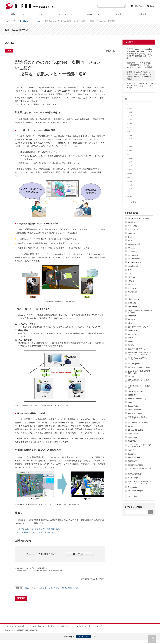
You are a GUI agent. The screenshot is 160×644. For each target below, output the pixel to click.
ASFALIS (132, 248)
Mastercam (132, 292)
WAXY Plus (133, 334)
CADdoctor (132, 252)
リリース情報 (133, 226)
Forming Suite (134, 266)
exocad (131, 377)
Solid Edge (132, 303)
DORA (131, 338)
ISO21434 (132, 395)
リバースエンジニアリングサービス (139, 359)
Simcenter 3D (133, 299)
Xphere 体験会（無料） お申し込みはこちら (37, 532)
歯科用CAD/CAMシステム (138, 327)
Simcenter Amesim (135, 465)
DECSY (131, 345)
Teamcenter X (133, 487)
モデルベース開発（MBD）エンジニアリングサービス (140, 353)
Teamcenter (133, 306)
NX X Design (133, 478)
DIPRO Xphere (134, 364)
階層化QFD (133, 461)
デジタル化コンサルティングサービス (139, 418)
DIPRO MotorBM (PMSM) (138, 423)
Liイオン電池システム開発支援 (139, 387)
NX (129, 295)
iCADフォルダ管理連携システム (140, 469)
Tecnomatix (133, 316)
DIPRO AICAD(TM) (136, 474)
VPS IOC (132, 426)
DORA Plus (133, 330)
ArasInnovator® (134, 244)
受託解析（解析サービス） (139, 349)
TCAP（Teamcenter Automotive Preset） (140, 311)
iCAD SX (132, 281)
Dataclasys (132, 437)
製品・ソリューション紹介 (139, 219)
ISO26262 (132, 285)
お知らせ (132, 233)
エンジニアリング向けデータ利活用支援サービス (139, 446)
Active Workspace (135, 413)
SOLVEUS (132, 450)
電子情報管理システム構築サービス (139, 381)
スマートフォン (83, 637)
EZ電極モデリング (135, 263)
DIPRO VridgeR (134, 259)
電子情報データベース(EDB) (139, 367)
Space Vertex (133, 406)
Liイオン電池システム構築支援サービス (139, 372)
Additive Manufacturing (137, 399)
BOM (130, 402)
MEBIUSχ (132, 441)
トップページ (10, 21)
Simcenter (132, 454)
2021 (38, 21)
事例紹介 (132, 222)
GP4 (130, 270)
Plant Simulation (134, 410)
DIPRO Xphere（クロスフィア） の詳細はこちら (39, 529)
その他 (131, 240)
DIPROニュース (26, 21)
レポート (132, 237)
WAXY (131, 341)
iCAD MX (132, 277)
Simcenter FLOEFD (136, 391)
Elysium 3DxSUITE (136, 430)
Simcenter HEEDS (135, 458)
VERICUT (132, 319)
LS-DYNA (132, 288)
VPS (130, 323)
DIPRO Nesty (133, 255)
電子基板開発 (133, 434)
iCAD (130, 274)
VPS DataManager (135, 491)
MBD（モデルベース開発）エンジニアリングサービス (140, 482)
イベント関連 (133, 230)
